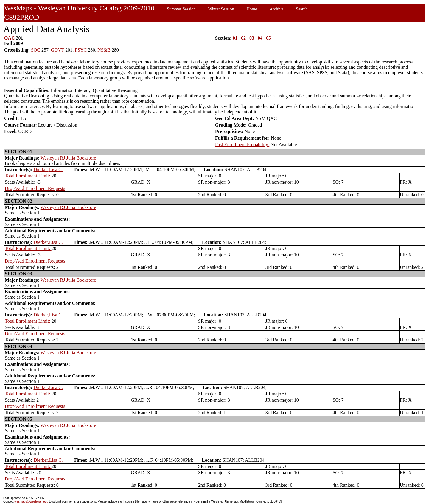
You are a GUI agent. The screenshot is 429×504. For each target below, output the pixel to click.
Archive (276, 9)
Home (252, 9)
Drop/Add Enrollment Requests (35, 188)
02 (243, 38)
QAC (10, 38)
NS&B (104, 50)
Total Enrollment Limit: (28, 176)
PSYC (81, 50)
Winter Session (221, 9)
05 (268, 38)
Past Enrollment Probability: (242, 145)
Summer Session (181, 9)
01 (235, 38)
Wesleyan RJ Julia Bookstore (68, 158)
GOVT (57, 50)
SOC (36, 50)
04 (260, 38)
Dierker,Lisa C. (48, 170)
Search (302, 9)
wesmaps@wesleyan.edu (32, 501)
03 (252, 38)
